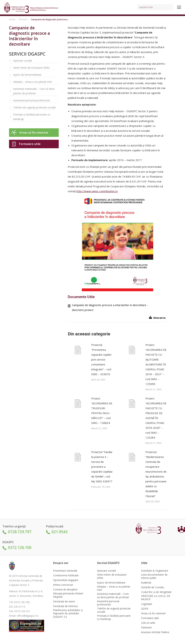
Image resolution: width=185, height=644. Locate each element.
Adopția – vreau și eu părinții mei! (33, 82)
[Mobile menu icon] (179, 7)
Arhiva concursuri (63, 585)
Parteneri (146, 628)
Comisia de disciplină (65, 590)
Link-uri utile (148, 623)
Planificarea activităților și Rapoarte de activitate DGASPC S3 (68, 613)
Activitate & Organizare (155, 571)
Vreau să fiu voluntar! (153, 613)
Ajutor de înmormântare (27, 75)
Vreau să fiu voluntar (34, 132)
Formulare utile (30, 144)
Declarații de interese (65, 606)
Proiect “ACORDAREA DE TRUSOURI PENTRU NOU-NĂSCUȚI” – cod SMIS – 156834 (102, 411)
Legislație (147, 604)
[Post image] (78, 351)
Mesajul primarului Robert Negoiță (68, 595)
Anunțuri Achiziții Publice (155, 632)
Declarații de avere (64, 601)
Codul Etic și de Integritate (156, 592)
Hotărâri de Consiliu (153, 587)
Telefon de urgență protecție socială (34, 107)
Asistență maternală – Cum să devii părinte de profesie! (34, 91)
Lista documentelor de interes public (154, 576)
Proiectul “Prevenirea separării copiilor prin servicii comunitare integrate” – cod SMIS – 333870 (101, 359)
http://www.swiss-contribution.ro (97, 191)
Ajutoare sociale (23, 61)
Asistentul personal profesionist (32, 100)
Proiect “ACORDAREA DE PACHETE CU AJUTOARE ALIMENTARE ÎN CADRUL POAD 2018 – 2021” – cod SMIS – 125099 (156, 364)
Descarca (159, 318)
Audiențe (146, 583)
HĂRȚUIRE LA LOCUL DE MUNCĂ (156, 598)
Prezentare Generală (65, 571)
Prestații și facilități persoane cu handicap (32, 117)
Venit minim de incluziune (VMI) (31, 68)
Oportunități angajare (66, 580)
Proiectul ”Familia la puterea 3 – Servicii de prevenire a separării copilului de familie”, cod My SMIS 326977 (102, 467)
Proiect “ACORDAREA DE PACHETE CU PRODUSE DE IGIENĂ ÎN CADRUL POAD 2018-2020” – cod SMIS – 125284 (156, 418)
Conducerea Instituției (66, 575)
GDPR (145, 609)
